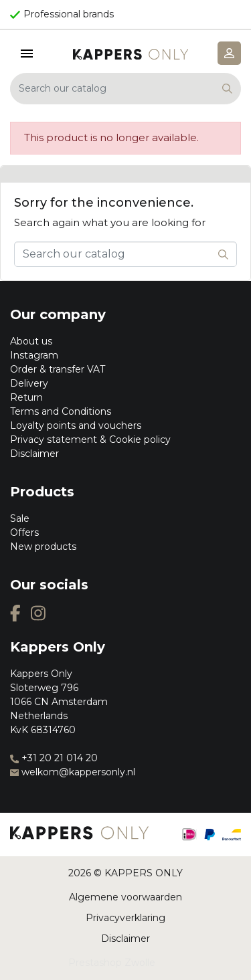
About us (31, 341)
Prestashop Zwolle (112, 963)
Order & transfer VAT (58, 369)
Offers (24, 532)
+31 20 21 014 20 (54, 758)
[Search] (125, 89)
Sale (20, 518)
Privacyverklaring (125, 918)
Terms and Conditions (61, 411)
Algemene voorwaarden (125, 897)
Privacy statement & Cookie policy (90, 439)
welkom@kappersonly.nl (73, 772)
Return (26, 397)
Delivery (29, 383)
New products (43, 547)
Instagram (34, 355)
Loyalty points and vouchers (76, 425)
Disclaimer (34, 454)
